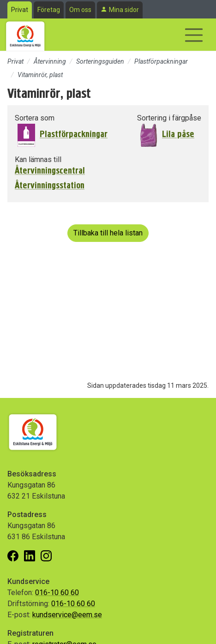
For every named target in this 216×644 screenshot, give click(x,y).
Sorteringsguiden (100, 61)
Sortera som (35, 118)
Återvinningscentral (50, 171)
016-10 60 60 (57, 593)
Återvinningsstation (50, 186)
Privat (20, 10)
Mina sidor (124, 10)
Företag (49, 10)
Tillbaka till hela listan (108, 233)
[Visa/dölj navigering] (194, 35)
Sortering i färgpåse (169, 118)
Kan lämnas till (38, 159)
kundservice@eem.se (67, 615)
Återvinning (50, 61)
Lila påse (178, 134)
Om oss (80, 10)
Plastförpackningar (161, 61)
